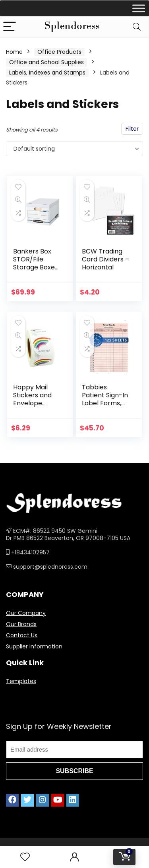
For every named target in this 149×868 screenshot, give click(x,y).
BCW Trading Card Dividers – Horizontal (105, 259)
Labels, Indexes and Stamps (47, 73)
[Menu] (10, 27)
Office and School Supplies (46, 62)
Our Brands (21, 624)
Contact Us (22, 635)
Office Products (59, 52)
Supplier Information (34, 646)
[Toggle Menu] (139, 8)
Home (14, 52)
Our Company (26, 613)
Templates (21, 681)
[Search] (137, 27)
